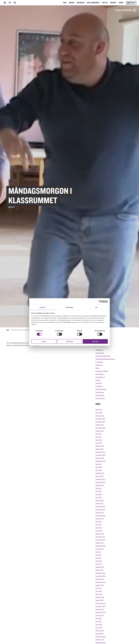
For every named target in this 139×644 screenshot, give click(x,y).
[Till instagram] (10, 3)
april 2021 (99, 561)
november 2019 (100, 606)
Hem (66, 3)
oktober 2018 (100, 640)
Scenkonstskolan (101, 389)
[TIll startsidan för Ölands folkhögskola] (121, 11)
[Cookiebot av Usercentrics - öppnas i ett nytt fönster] (100, 301)
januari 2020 (100, 600)
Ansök (121, 3)
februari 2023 (100, 500)
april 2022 (99, 528)
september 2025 (101, 428)
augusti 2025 (100, 431)
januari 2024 (100, 476)
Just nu (105, 3)
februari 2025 (100, 446)
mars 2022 (99, 531)
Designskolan (100, 353)
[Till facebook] (5, 3)
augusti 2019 (100, 615)
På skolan (99, 383)
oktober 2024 (100, 458)
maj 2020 (99, 588)
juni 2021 (99, 555)
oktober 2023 (100, 485)
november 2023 (100, 482)
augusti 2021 (100, 549)
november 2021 (100, 540)
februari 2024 (100, 473)
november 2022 (100, 509)
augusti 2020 (100, 585)
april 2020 (99, 591)
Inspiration (99, 365)
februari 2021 (100, 567)
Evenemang (99, 362)
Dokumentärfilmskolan (103, 356)
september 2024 (101, 461)
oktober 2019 (100, 609)
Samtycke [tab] (43, 307)
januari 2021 (100, 570)
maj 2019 (99, 621)
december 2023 (100, 479)
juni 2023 (99, 488)
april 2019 (99, 624)
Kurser (72, 3)
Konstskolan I (100, 374)
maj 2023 (99, 491)
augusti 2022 (100, 519)
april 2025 (99, 440)
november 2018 (100, 636)
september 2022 (101, 515)
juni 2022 (99, 522)
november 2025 (100, 422)
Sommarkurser (100, 398)
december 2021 (100, 537)
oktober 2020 (100, 579)
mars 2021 (99, 564)
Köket (97, 368)
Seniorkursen (100, 392)
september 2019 (101, 612)
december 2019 (100, 603)
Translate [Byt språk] (131, 3)
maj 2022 (99, 525)
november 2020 (100, 576)
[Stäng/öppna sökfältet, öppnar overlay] (15, 3)
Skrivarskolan (100, 395)
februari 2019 (100, 631)
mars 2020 (99, 594)
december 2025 (100, 419)
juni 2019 (99, 618)
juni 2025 (99, 434)
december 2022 (100, 506)
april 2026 (99, 410)
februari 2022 (100, 534)
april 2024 (99, 467)
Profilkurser (99, 386)
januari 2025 (100, 449)
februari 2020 (100, 597)
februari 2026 (100, 416)
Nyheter (98, 380)
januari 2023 (100, 503)
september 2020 (101, 582)
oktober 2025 (100, 425)
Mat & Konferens (94, 3)
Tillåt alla (95, 342)
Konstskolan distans (102, 371)
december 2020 (100, 573)
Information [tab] (69, 307)
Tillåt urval (70, 342)
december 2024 (100, 452)
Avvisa (44, 342)
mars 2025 (99, 443)
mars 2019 (99, 627)
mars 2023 (99, 497)
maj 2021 (99, 558)
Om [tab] (96, 307)
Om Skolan (81, 3)
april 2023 (99, 494)
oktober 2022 (100, 513)
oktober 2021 (100, 543)
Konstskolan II (100, 377)
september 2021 (101, 546)
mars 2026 (99, 413)
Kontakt (113, 3)
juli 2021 (98, 552)
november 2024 (100, 455)
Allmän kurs (100, 350)
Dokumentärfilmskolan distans (105, 359)
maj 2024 (99, 464)
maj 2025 (99, 437)
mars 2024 (99, 470)
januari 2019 (100, 634)
